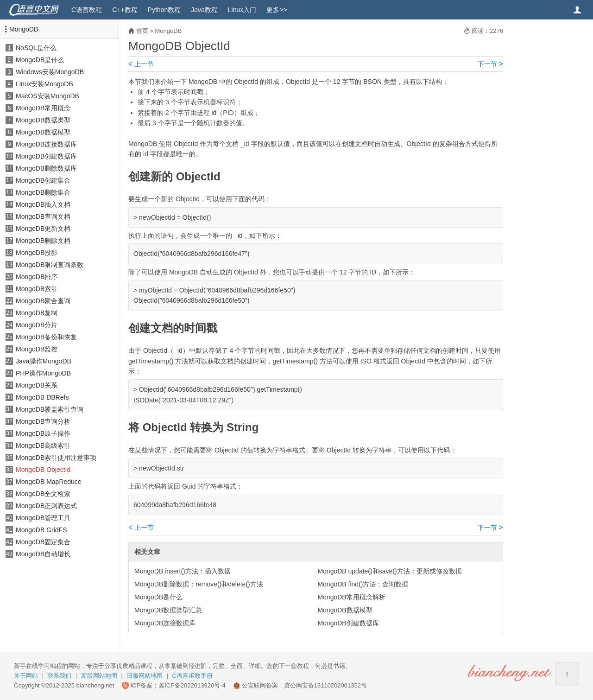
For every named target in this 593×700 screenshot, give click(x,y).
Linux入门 (242, 10)
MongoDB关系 (37, 385)
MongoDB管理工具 (43, 518)
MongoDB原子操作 (43, 433)
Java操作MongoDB (44, 361)
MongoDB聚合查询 (43, 301)
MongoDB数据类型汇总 (168, 610)
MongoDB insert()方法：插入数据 (183, 571)
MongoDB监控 (37, 349)
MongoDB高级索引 (43, 445)
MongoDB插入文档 (43, 204)
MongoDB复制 (37, 313)
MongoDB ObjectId (43, 470)
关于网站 (26, 676)
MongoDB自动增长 (43, 554)
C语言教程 (87, 10)
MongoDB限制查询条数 (50, 265)
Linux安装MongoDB (44, 84)
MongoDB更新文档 (43, 229)
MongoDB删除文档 (43, 241)
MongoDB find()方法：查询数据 (363, 584)
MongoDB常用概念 (43, 108)
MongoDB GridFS (41, 530)
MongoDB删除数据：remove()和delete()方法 (199, 584)
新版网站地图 (99, 676)
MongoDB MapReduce (49, 482)
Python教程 (164, 10)
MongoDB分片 (37, 325)
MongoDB (24, 29)
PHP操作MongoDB (43, 373)
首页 (142, 31)
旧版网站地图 (145, 676)
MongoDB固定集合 (43, 542)
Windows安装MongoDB (50, 72)
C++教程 (125, 10)
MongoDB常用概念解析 (351, 597)
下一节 (490, 64)
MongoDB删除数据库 (46, 168)
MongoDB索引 (37, 289)
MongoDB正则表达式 (46, 506)
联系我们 (59, 676)
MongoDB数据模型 (43, 132)
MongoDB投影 (37, 253)
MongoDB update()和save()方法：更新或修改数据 (389, 571)
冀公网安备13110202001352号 (325, 685)
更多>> (277, 10)
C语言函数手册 (192, 676)
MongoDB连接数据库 (46, 144)
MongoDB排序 (37, 277)
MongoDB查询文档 (43, 216)
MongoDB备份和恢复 (46, 337)
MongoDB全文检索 (43, 494)
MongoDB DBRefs (42, 397)
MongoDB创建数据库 (46, 156)
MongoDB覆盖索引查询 (50, 409)
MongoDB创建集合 (43, 180)
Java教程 (204, 10)
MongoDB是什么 (40, 60)
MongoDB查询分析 (43, 421)
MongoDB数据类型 (43, 120)
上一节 (141, 64)
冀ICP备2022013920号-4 (192, 685)
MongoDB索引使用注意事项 (56, 458)
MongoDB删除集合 (43, 192)
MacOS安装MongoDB (47, 96)
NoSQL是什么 (36, 48)
